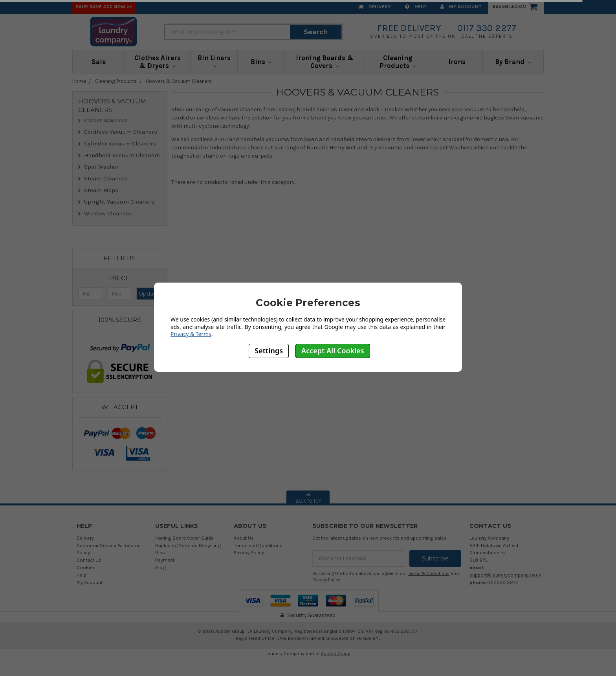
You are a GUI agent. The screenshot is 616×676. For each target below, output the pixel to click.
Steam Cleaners (106, 178)
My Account (461, 6)
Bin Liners (214, 61)
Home (79, 81)
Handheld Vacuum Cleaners (122, 155)
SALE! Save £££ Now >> (104, 6)
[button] (120, 278)
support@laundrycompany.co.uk (505, 575)
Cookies (86, 567)
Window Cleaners (108, 213)
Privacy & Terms (191, 334)
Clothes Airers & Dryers (158, 62)
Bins (261, 62)
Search (316, 32)
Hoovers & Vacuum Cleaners (179, 81)
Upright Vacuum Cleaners (119, 202)
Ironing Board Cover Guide (184, 538)
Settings (269, 351)
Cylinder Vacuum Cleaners (120, 143)
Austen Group (336, 654)
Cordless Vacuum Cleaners (121, 132)
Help (416, 6)
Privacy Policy (249, 552)
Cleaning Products (398, 62)
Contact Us (89, 560)
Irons (457, 62)
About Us (244, 538)
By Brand (513, 62)
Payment (165, 560)
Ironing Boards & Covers (325, 62)
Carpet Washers (106, 120)
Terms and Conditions (258, 545)
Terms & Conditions (429, 574)
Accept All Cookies (333, 351)
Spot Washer (101, 167)
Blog (161, 567)
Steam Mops (101, 190)
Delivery (375, 6)
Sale (99, 62)
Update (149, 294)
